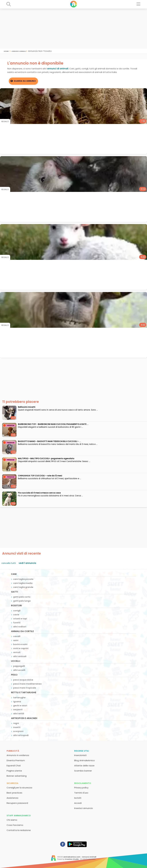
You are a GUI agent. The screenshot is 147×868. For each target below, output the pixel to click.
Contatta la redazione (19, 830)
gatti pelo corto (22, 597)
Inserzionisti (80, 755)
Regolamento (83, 783)
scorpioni (18, 731)
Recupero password (17, 803)
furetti (17, 623)
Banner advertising (17, 776)
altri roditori (20, 627)
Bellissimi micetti (27, 407)
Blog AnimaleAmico (84, 760)
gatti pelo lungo (22, 601)
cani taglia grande (23, 587)
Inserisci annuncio (84, 808)
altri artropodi (21, 735)
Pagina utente (14, 771)
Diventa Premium (16, 760)
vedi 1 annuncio (27, 563)
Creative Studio (72, 859)
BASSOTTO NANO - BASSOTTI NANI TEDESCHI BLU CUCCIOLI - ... (49, 441)
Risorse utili (82, 751)
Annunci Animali (19, 51)
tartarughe (19, 698)
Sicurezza (12, 783)
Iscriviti (78, 798)
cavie (16, 615)
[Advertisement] (73, 29)
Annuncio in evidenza (18, 755)
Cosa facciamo (15, 825)
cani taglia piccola (23, 579)
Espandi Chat (14, 766)
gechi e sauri (20, 706)
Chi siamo (12, 820)
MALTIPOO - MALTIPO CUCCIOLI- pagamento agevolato (46, 459)
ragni (16, 723)
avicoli (17, 652)
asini (16, 640)
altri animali (20, 656)
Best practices (14, 793)
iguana (17, 702)
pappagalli (19, 666)
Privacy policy (81, 788)
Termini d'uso (81, 793)
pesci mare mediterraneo (27, 684)
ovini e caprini (21, 648)
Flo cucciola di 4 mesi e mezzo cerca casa (39, 493)
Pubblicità (13, 751)
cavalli (17, 636)
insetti (17, 727)
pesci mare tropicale (25, 688)
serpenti (18, 710)
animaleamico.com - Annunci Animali (80, 857)
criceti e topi (20, 619)
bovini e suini (20, 644)
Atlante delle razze (84, 766)
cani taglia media (23, 583)
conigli (17, 611)
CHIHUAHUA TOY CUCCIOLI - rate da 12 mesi (40, 476)
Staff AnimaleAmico (19, 815)
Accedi (78, 803)
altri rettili (19, 714)
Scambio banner (83, 771)
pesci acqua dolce (23, 680)
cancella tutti (9, 563)
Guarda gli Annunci (25, 81)
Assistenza (12, 798)
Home (6, 51)
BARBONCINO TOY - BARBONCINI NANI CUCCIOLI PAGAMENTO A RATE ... (53, 424)
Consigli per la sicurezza (19, 788)
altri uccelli (19, 670)
